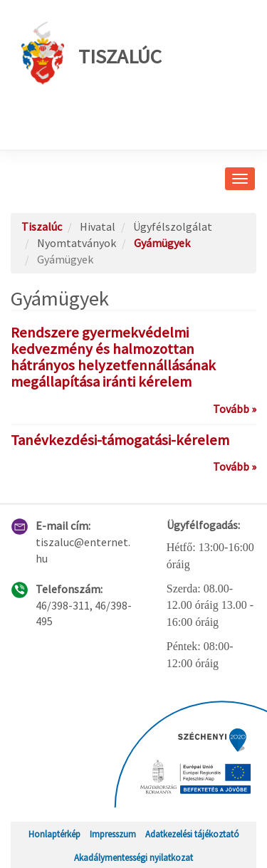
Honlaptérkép (54, 834)
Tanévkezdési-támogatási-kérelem (120, 440)
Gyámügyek (162, 243)
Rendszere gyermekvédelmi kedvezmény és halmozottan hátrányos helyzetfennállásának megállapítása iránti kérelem (113, 357)
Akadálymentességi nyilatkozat (133, 857)
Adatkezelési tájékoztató (192, 834)
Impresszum (113, 834)
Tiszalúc (91, 53)
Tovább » (235, 409)
